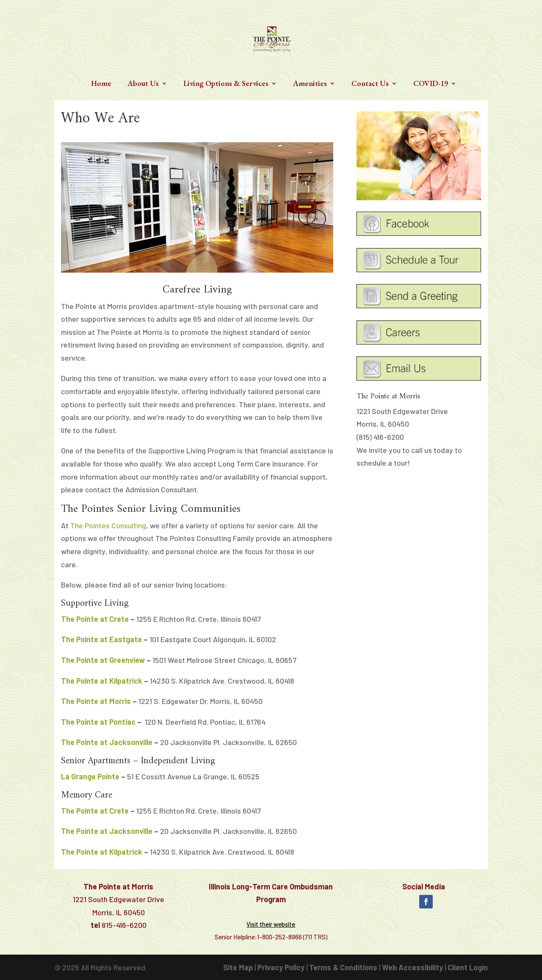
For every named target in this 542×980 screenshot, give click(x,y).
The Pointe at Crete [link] (95, 619)
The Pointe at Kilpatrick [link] (102, 681)
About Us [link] (143, 84)
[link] (272, 38)
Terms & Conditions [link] (343, 967)
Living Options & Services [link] (226, 84)
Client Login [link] (468, 967)
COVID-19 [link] (431, 84)
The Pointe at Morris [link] (96, 701)
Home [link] (101, 84)
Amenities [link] (310, 84)
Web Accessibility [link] (412, 967)
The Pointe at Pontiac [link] (98, 722)
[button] (426, 902)
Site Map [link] (238, 967)
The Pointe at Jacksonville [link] (107, 742)
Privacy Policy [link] (281, 967)
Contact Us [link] (370, 84)
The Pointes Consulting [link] (108, 525)
